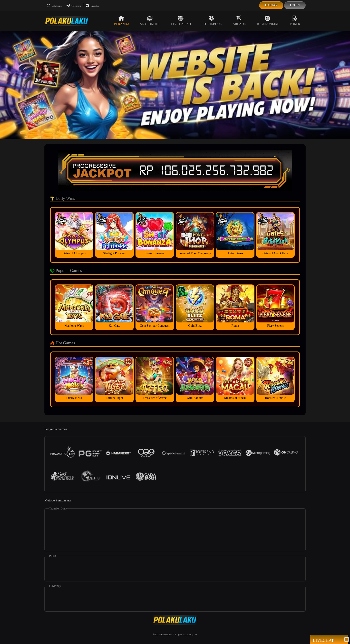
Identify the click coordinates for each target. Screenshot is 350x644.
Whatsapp (54, 6)
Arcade (239, 21)
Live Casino (181, 21)
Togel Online (268, 21)
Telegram (74, 6)
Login (295, 5)
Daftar (271, 5)
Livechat (92, 6)
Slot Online (150, 21)
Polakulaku (166, 634)
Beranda (122, 21)
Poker (295, 21)
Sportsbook (212, 21)
